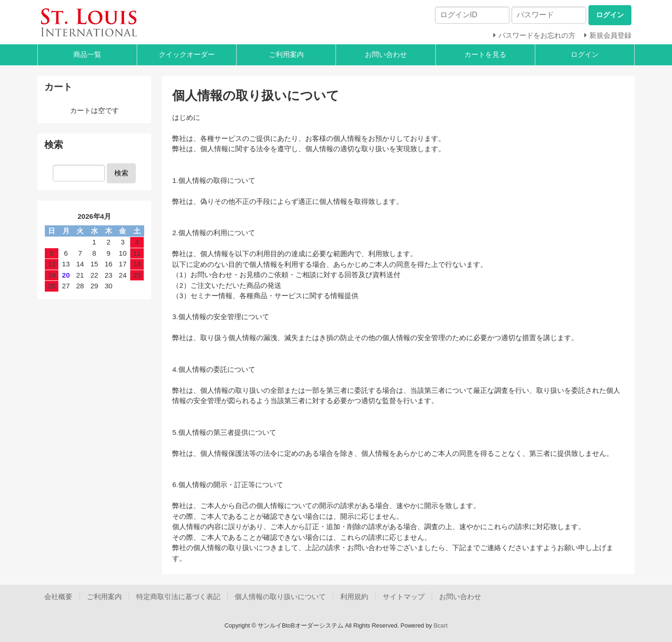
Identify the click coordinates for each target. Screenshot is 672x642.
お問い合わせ (386, 54)
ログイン (585, 54)
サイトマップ (404, 597)
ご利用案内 (286, 54)
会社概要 (58, 597)
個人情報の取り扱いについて (280, 597)
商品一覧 (87, 54)
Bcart (441, 625)
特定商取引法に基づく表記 (178, 597)
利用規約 (354, 597)
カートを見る (485, 54)
